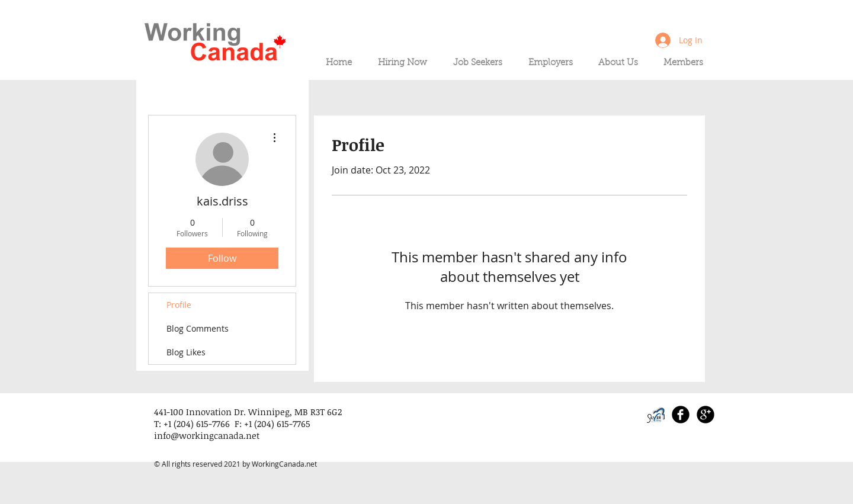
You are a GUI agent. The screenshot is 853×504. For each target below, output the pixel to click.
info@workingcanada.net (207, 435)
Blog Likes (186, 352)
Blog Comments (198, 328)
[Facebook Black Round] (681, 415)
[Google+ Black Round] (706, 415)
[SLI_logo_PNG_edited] (656, 415)
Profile (179, 305)
